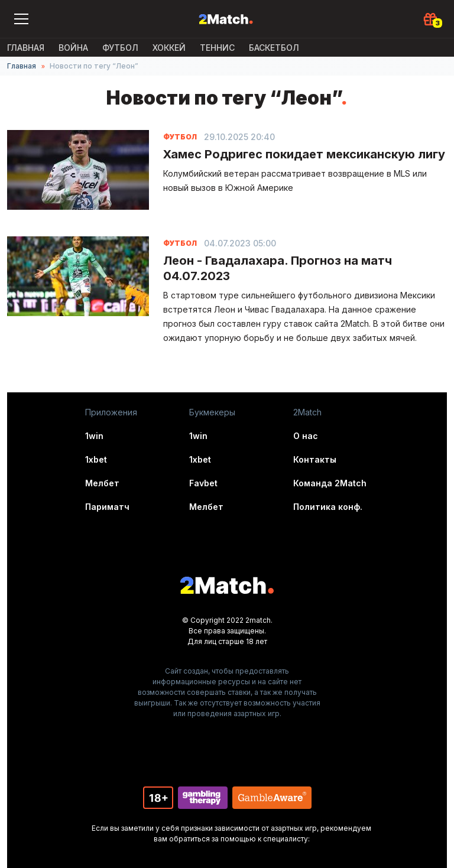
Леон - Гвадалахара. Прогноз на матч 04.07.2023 (278, 268)
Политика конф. (328, 507)
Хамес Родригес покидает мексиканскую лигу (304, 154)
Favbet (203, 483)
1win (94, 436)
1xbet (96, 459)
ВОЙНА (73, 48)
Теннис (217, 48)
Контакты (315, 459)
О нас (306, 436)
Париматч (107, 507)
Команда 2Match (330, 483)
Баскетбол (274, 48)
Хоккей (169, 48)
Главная (26, 48)
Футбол (120, 48)
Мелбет (102, 483)
